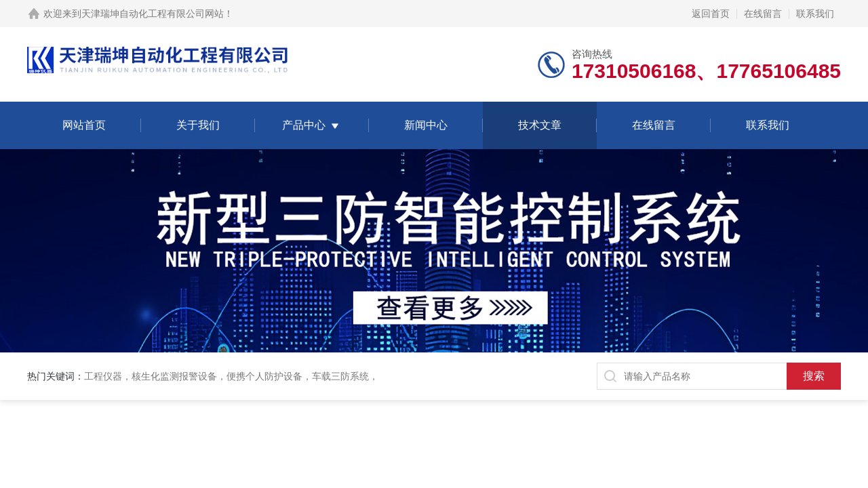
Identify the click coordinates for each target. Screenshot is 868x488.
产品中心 (304, 125)
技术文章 (540, 125)
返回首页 (711, 14)
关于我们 (198, 125)
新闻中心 (426, 125)
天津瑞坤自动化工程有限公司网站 (153, 14)
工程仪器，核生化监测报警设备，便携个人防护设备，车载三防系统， (231, 376)
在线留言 (763, 14)
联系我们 (815, 14)
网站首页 (84, 125)
